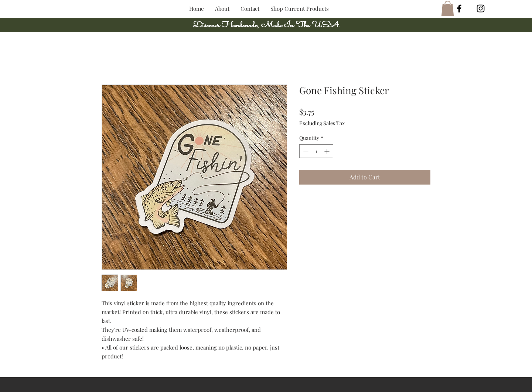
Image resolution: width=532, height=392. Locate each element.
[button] (448, 8)
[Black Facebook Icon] (459, 8)
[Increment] (328, 151)
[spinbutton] (316, 151)
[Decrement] (305, 151)
